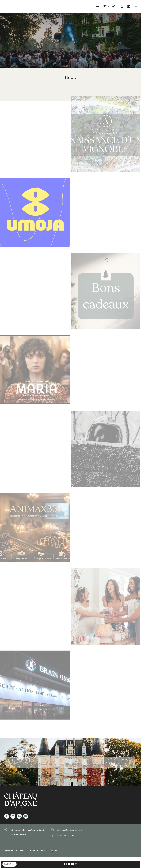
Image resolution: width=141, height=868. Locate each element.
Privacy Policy (38, 851)
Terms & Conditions (14, 851)
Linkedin (19, 816)
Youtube (26, 816)
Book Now (70, 864)
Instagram (13, 816)
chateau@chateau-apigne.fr (129, 7)
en (56, 851)
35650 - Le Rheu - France (114, 7)
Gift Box (136, 7)
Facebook (7, 816)
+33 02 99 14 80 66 (121, 7)
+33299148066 (71, 835)
